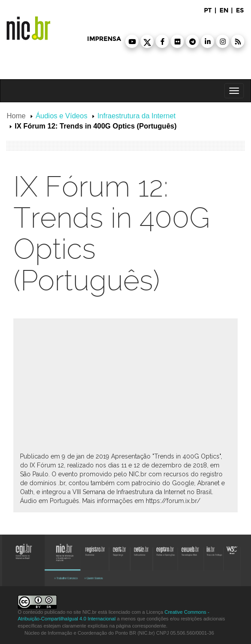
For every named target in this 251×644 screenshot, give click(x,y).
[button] (132, 41)
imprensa (104, 39)
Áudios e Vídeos (62, 116)
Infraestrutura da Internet (136, 116)
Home (16, 116)
